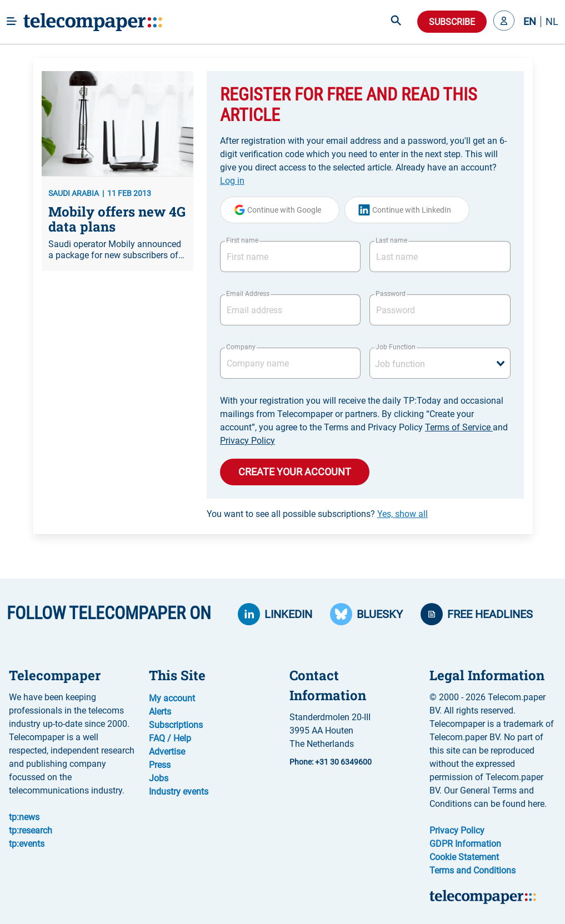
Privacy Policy (247, 441)
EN (530, 22)
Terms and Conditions (472, 870)
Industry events (179, 792)
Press (160, 765)
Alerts (160, 712)
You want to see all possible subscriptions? (317, 514)
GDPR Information (465, 844)
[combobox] (440, 363)
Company (241, 347)
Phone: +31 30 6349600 (331, 762)
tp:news (24, 817)
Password (391, 294)
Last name (391, 240)
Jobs (159, 778)
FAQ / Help (170, 738)
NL (552, 22)
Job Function (396, 347)
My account (172, 698)
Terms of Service (459, 427)
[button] (504, 22)
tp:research (31, 830)
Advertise (167, 752)
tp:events (27, 844)
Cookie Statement (464, 857)
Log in (232, 181)
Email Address (248, 294)
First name (242, 240)
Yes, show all (402, 514)
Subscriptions (176, 725)
